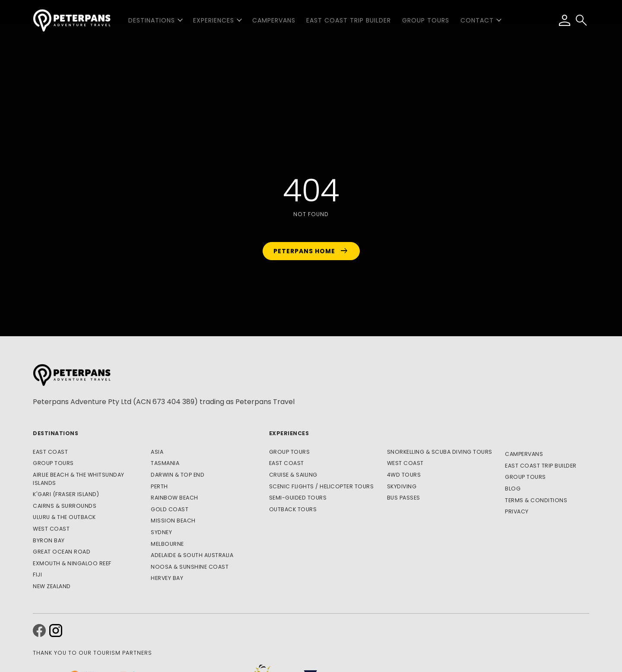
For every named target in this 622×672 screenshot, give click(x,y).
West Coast (51, 529)
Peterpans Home (311, 251)
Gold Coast (170, 509)
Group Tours (426, 20)
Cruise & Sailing (293, 475)
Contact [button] (477, 20)
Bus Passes (404, 498)
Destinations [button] (152, 20)
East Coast (50, 452)
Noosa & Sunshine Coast (190, 567)
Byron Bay (49, 540)
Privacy (517, 511)
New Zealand (52, 586)
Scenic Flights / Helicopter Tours (322, 486)
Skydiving (402, 486)
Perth (159, 486)
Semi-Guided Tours (298, 498)
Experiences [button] (214, 20)
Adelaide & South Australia (192, 555)
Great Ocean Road (62, 552)
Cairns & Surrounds (65, 506)
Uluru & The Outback (64, 517)
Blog (513, 489)
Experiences (289, 433)
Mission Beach (173, 521)
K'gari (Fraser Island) (66, 494)
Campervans (274, 20)
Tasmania (165, 463)
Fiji (37, 575)
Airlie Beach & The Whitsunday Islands (79, 479)
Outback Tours (293, 509)
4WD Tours (404, 475)
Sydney (161, 532)
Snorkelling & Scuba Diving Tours (440, 452)
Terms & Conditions (536, 500)
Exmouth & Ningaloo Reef (72, 563)
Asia (157, 452)
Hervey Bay (167, 578)
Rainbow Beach (175, 498)
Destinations (56, 433)
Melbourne (167, 544)
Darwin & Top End (178, 475)
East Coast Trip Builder (349, 20)
